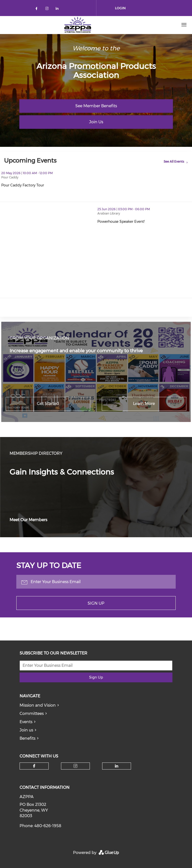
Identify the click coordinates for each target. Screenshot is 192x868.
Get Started (48, 404)
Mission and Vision (38, 705)
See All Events (174, 161)
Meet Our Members (28, 520)
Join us (26, 730)
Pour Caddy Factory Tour (44, 185)
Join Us (96, 122)
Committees (32, 714)
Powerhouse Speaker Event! (143, 222)
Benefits (27, 738)
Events (26, 722)
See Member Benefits (96, 106)
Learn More (144, 404)
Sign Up (96, 603)
